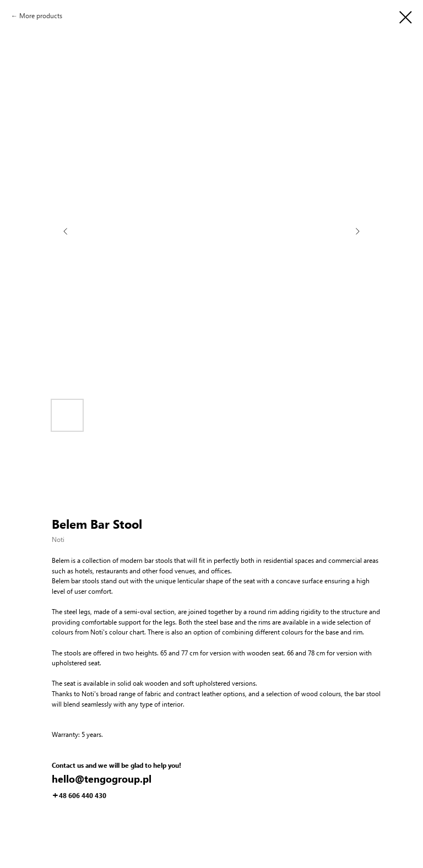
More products (41, 16)
